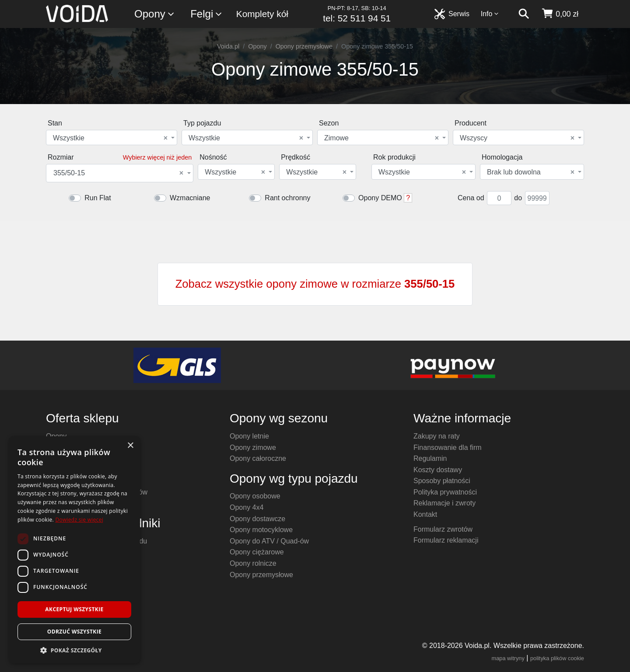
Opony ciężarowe (257, 552)
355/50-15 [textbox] (118, 173)
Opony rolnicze (253, 563)
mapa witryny (508, 658)
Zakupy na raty (437, 436)
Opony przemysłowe (304, 46)
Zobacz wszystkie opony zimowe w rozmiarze (315, 284)
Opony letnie (249, 436)
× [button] (130, 446)
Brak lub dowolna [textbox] (531, 172)
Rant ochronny (287, 198)
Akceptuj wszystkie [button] (74, 609)
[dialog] (74, 550)
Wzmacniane (190, 198)
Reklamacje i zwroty (444, 503)
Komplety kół (262, 14)
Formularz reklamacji (446, 540)
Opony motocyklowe (261, 530)
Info (490, 14)
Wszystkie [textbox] (110, 138)
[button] (74, 650)
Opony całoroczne (258, 458)
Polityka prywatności (445, 492)
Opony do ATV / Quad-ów (269, 541)
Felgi (206, 14)
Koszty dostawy (438, 470)
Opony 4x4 (247, 507)
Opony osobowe (255, 496)
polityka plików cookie (557, 658)
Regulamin (430, 458)
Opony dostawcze (257, 519)
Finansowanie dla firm (448, 447)
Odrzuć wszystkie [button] (74, 632)
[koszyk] (560, 14)
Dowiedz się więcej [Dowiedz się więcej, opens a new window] (79, 520)
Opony (155, 14)
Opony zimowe (253, 447)
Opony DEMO (380, 198)
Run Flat (98, 198)
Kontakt (425, 514)
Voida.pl (228, 46)
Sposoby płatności (442, 481)
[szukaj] (524, 14)
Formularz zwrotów (443, 529)
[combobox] (112, 138)
